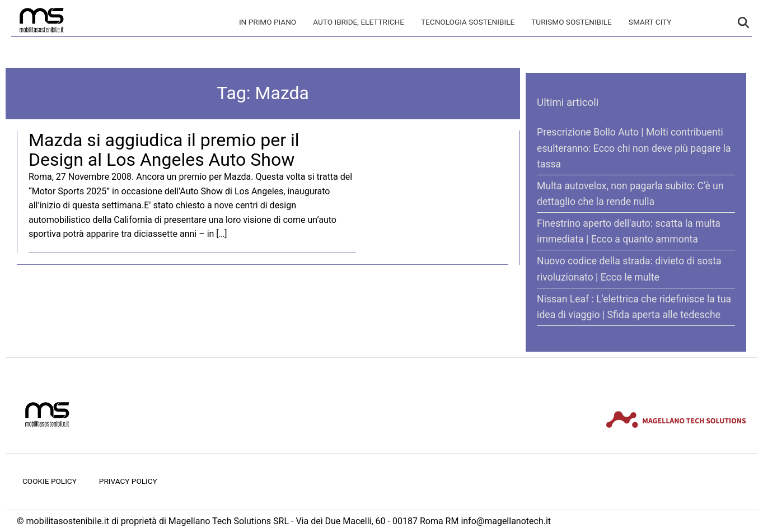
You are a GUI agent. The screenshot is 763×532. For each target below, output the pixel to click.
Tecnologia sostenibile (468, 22)
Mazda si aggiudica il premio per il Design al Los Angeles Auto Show (164, 150)
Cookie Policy (50, 481)
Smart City (650, 22)
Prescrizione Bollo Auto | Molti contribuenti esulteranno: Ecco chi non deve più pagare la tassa (634, 148)
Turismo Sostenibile (572, 22)
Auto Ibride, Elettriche (359, 22)
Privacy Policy (128, 481)
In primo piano (268, 22)
